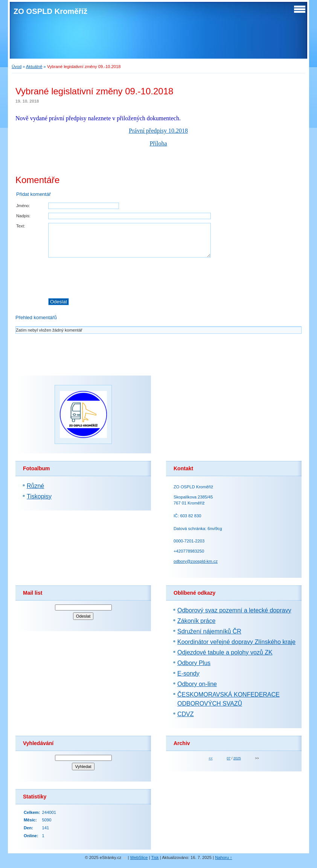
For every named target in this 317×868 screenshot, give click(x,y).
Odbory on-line (197, 684)
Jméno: (23, 206)
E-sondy (188, 673)
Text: (21, 226)
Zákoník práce (196, 621)
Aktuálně (34, 67)
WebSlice (139, 857)
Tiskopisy (39, 496)
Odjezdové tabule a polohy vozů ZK (225, 652)
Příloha (158, 143)
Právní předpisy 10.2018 (158, 131)
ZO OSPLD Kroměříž (50, 11)
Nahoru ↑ (223, 857)
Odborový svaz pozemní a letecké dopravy (234, 610)
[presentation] (175, 278)
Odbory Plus (194, 663)
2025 (237, 758)
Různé (35, 486)
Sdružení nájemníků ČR (209, 631)
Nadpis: (23, 216)
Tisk (155, 857)
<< (210, 758)
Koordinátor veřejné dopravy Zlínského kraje (236, 642)
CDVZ (186, 714)
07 (229, 758)
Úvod (17, 67)
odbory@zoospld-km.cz (196, 561)
